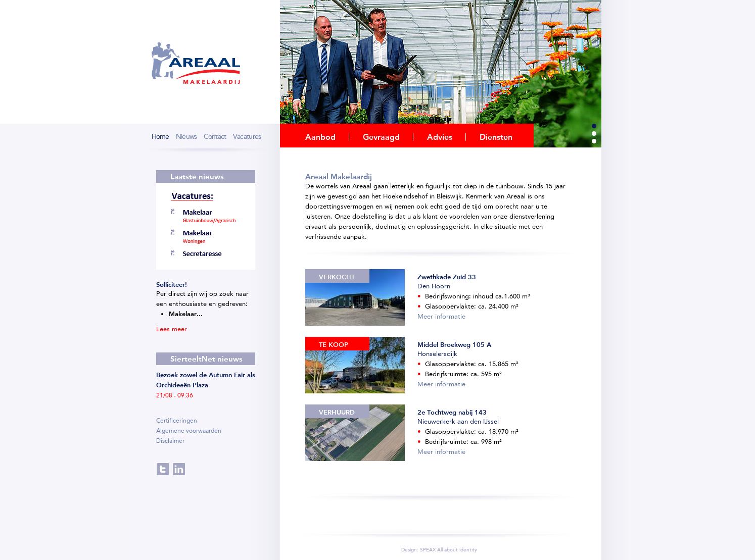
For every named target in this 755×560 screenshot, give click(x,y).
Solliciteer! (172, 285)
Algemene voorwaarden (189, 431)
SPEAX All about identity (449, 550)
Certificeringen (177, 421)
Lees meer (173, 329)
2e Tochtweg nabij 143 (452, 412)
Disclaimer (170, 441)
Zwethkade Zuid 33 (447, 277)
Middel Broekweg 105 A (454, 345)
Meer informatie (441, 316)
